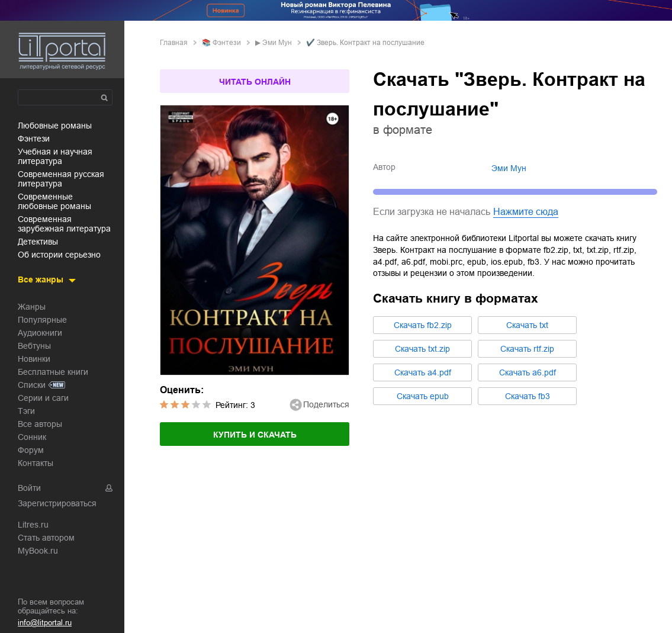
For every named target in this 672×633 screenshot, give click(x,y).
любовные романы (55, 126)
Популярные (42, 320)
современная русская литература (61, 179)
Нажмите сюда (526, 212)
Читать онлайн (255, 82)
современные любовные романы (54, 201)
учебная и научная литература (55, 156)
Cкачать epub (423, 396)
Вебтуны (34, 346)
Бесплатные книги (53, 372)
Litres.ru (33, 525)
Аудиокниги (40, 333)
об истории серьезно (59, 255)
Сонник (32, 437)
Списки (32, 385)
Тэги (26, 411)
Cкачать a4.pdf (423, 372)
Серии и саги (43, 398)
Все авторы (40, 424)
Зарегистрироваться (57, 503)
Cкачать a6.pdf (528, 372)
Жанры (32, 307)
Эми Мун (277, 43)
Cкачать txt (527, 325)
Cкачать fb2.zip (423, 325)
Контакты (36, 463)
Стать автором (46, 538)
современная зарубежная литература (64, 224)
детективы (38, 242)
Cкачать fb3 (528, 396)
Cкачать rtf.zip (527, 349)
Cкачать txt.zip (422, 349)
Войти (29, 488)
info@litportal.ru (45, 623)
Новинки (34, 359)
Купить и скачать (255, 435)
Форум (31, 450)
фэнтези (34, 139)
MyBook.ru (38, 551)
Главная (174, 43)
